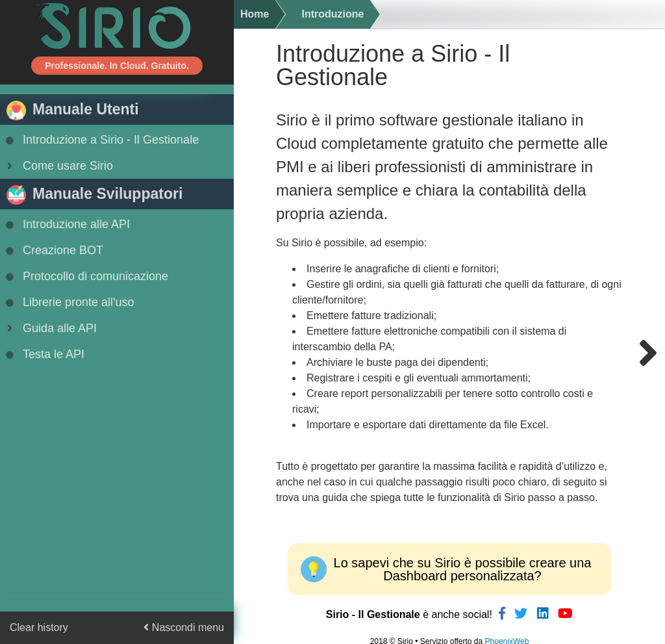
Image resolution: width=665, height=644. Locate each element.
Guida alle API (50, 328)
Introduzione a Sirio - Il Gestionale (101, 140)
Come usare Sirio (58, 166)
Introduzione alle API (67, 224)
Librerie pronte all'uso (69, 302)
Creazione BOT (53, 250)
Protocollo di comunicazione (86, 276)
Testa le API (44, 354)
